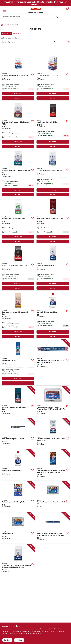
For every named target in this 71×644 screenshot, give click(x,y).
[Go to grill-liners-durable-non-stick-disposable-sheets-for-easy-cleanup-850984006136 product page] (18, 528)
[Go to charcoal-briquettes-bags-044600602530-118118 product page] (18, 77)
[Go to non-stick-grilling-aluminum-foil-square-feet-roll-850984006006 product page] (18, 433)
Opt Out (19, 640)
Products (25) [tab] (6, 33)
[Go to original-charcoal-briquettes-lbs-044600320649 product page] (53, 173)
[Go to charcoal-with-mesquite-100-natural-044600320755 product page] (18, 125)
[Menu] (4, 11)
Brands (7, 25)
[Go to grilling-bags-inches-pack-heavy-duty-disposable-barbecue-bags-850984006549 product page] (18, 496)
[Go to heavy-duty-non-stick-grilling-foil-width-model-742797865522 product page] (53, 362)
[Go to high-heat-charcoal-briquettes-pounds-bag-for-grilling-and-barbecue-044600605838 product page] (53, 221)
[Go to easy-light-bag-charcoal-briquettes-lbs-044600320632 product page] (18, 315)
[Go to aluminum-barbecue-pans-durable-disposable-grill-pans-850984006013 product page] (53, 402)
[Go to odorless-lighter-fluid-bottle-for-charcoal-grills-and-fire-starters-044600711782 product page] (18, 465)
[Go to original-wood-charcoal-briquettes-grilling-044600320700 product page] (18, 560)
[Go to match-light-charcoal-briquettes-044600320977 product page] (18, 267)
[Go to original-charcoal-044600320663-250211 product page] (53, 77)
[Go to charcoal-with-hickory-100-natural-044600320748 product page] (18, 173)
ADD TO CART (18, 94)
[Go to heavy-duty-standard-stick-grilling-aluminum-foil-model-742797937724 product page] (53, 528)
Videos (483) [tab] (17, 33)
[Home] (2, 25)
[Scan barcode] (57, 17)
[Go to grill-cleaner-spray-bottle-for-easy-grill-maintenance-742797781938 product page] (18, 362)
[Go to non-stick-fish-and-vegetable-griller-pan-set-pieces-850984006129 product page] (53, 496)
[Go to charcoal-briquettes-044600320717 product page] (53, 267)
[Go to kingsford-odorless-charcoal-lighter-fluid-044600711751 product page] (53, 315)
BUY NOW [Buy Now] (18, 98)
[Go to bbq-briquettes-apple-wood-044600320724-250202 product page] (18, 221)
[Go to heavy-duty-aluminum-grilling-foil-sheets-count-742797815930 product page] (53, 465)
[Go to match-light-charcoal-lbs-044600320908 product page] (53, 125)
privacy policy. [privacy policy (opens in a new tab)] (50, 631)
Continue (7, 640)
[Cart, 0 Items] (67, 9)
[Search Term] (28, 17)
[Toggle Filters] (69, 42)
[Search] (53, 17)
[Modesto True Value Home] (36, 9)
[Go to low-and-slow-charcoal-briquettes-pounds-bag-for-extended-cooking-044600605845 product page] (18, 402)
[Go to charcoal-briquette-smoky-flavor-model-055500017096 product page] (53, 433)
